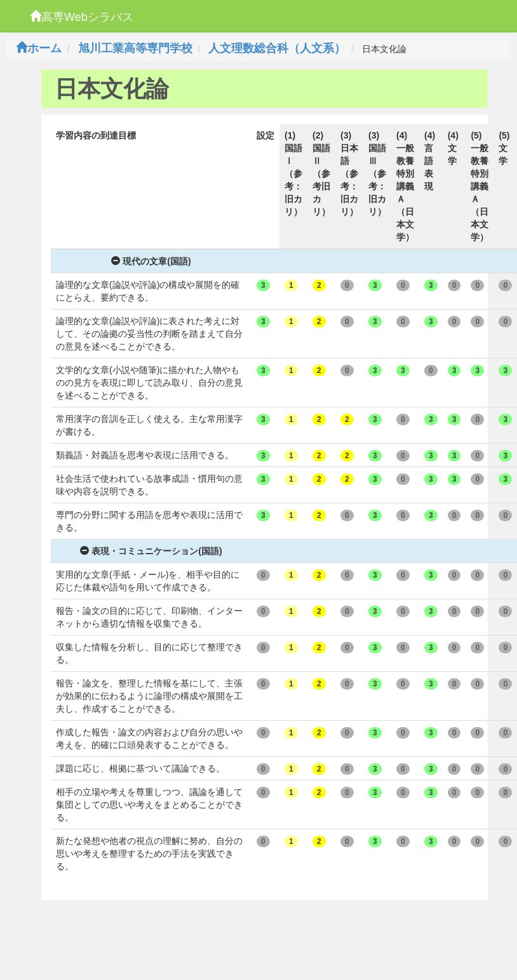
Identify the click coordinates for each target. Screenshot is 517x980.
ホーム (39, 48)
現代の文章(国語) (151, 261)
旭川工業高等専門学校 (135, 48)
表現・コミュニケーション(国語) (151, 551)
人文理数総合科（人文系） (277, 48)
